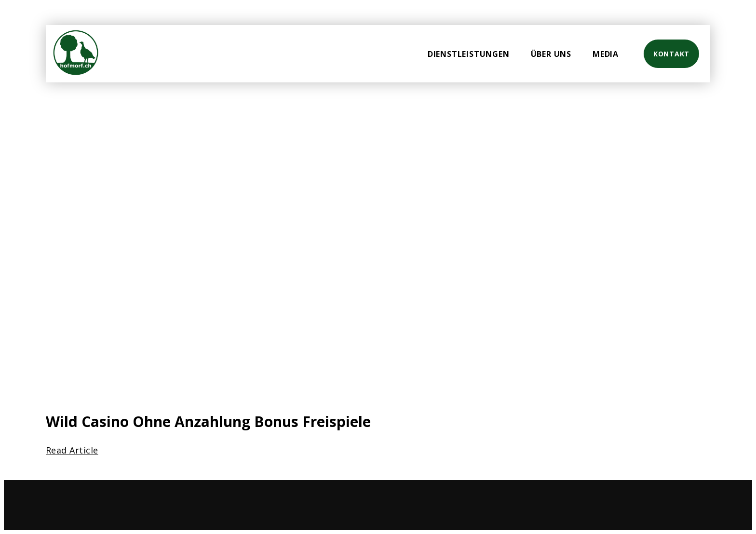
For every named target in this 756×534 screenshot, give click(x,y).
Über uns (551, 54)
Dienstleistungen (469, 54)
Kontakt (671, 54)
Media (606, 54)
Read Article (72, 450)
